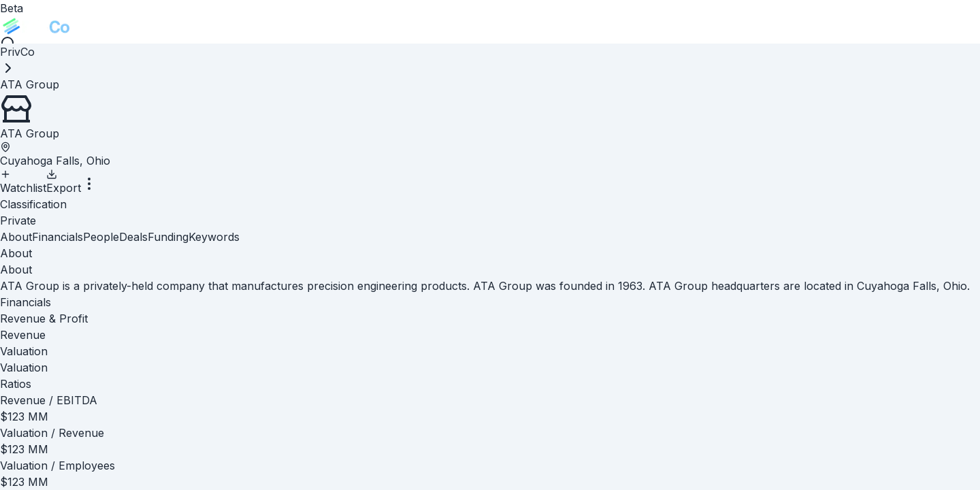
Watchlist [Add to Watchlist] (23, 182)
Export (64, 182)
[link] (30, 84)
